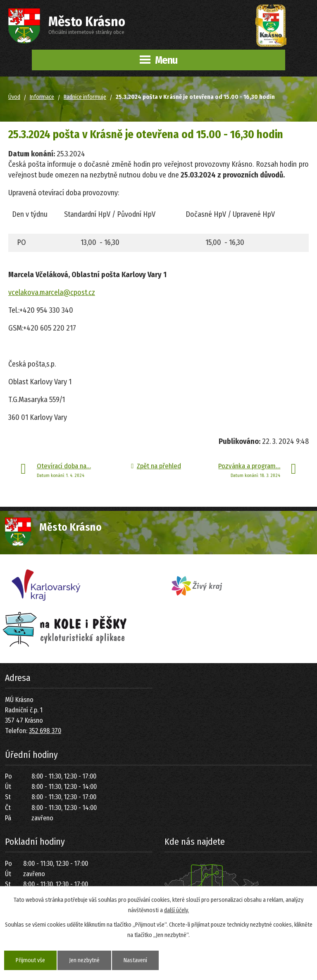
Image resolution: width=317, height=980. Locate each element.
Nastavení (135, 960)
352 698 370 (45, 731)
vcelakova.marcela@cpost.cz (52, 292)
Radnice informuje (85, 97)
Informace (42, 97)
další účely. (176, 910)
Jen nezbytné (84, 960)
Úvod (14, 97)
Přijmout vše (30, 960)
